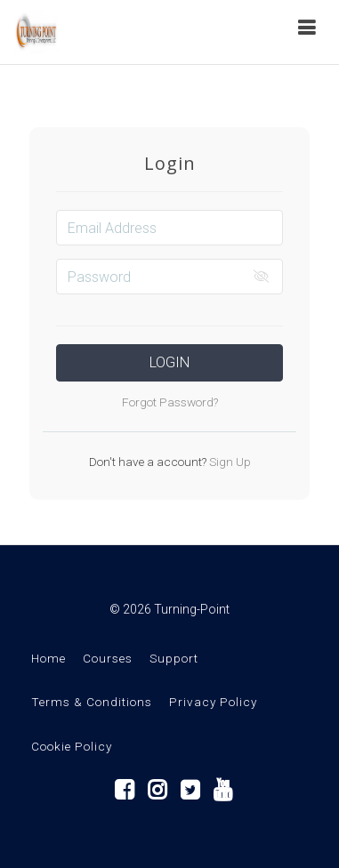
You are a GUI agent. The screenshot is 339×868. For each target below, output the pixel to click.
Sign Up (229, 462)
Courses (108, 658)
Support (174, 658)
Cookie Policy (72, 746)
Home (48, 658)
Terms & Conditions (92, 702)
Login (169, 362)
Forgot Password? (170, 402)
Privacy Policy (213, 702)
